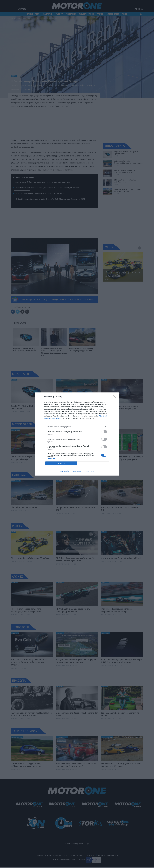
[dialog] (77, 434)
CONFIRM (61, 463)
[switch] (104, 432)
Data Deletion (65, 471)
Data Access (77, 471)
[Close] (115, 397)
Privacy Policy (89, 471)
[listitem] (77, 427)
